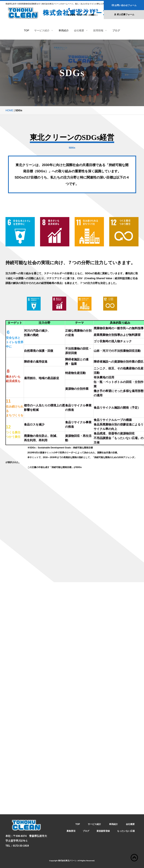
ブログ (116, 30)
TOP (27, 30)
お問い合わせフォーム (124, 5)
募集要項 (71, 831)
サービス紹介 (94, 824)
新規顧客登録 (103, 831)
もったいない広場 (126, 831)
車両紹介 (64, 30)
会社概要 (130, 824)
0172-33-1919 (83, 10)
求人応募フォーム (124, 14)
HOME (9, 110)
